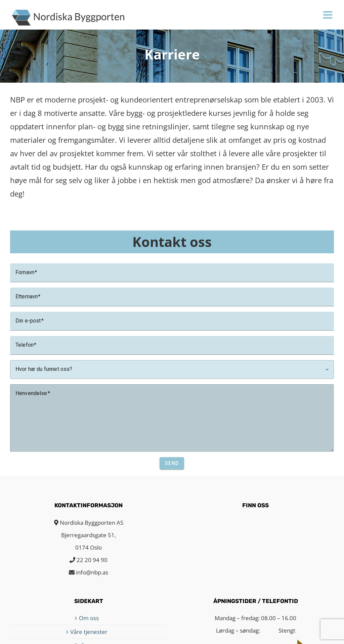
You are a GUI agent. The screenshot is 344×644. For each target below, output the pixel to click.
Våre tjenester (89, 632)
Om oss (89, 618)
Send (172, 463)
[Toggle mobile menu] (329, 15)
